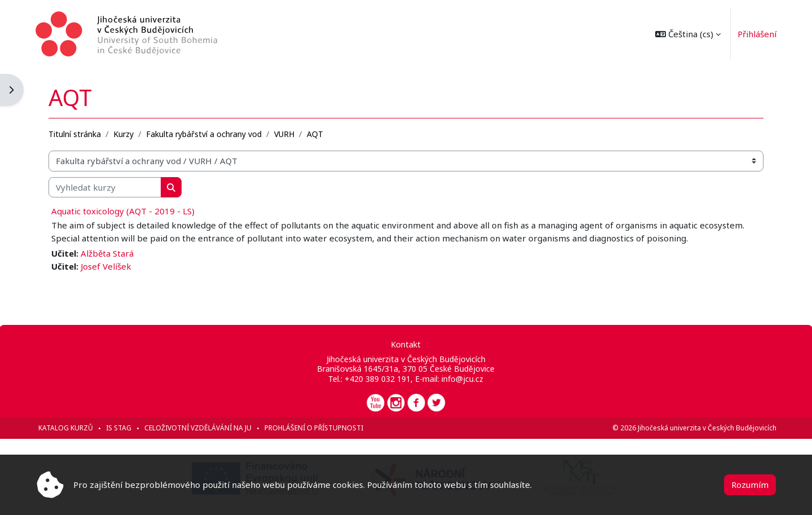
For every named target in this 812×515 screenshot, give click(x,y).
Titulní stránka (75, 133)
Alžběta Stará (108, 253)
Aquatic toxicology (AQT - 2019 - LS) (123, 211)
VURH (285, 133)
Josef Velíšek (107, 266)
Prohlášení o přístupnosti (314, 428)
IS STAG (119, 428)
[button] (687, 34)
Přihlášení (756, 34)
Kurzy (124, 133)
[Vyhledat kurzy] (105, 187)
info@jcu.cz (462, 379)
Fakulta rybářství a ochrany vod (204, 133)
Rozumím (750, 485)
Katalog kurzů (66, 428)
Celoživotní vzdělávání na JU (198, 428)
